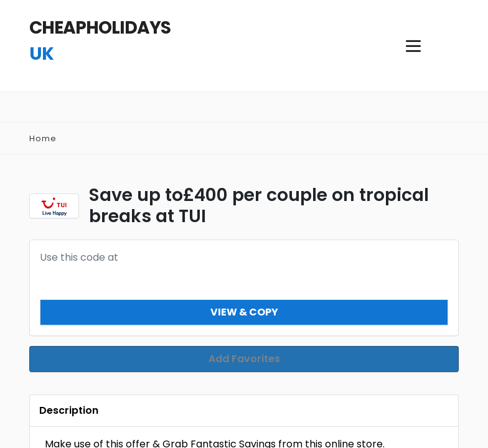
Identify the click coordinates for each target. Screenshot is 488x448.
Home (43, 138)
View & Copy (244, 312)
